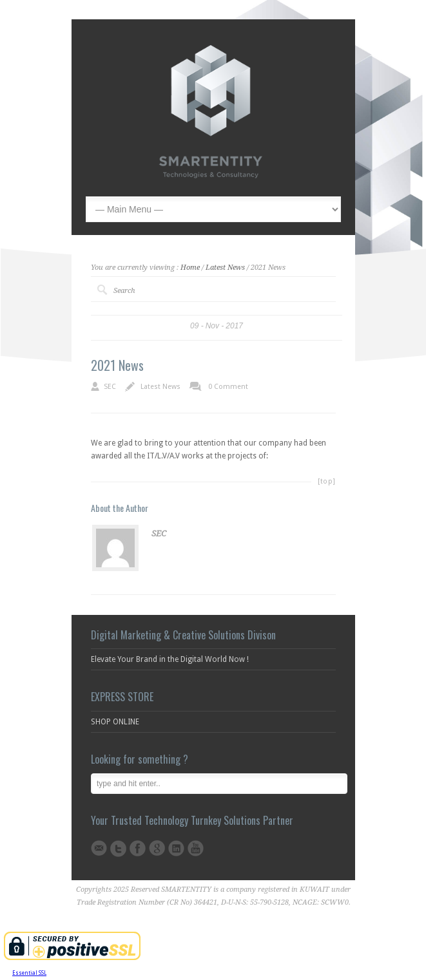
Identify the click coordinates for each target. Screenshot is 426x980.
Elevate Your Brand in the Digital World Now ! (170, 659)
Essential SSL (29, 973)
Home (190, 268)
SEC (110, 387)
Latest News (225, 268)
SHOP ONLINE (115, 722)
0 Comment (228, 387)
